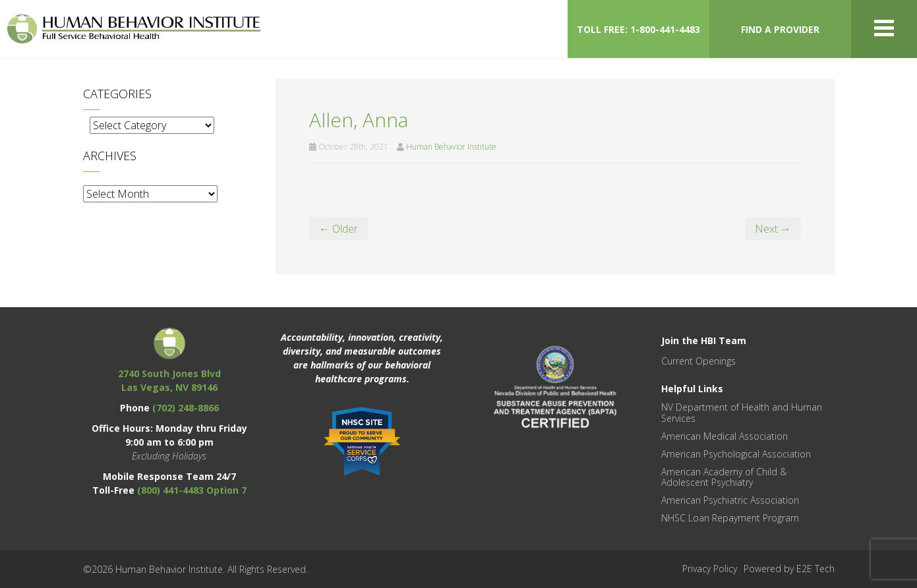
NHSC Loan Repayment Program (730, 518)
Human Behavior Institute (451, 147)
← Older (339, 229)
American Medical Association (725, 436)
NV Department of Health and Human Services (742, 413)
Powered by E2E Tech (789, 569)
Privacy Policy (710, 569)
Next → (773, 229)
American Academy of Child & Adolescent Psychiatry (724, 477)
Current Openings (698, 361)
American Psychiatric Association (730, 500)
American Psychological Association (736, 454)
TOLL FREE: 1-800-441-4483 (638, 29)
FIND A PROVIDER (780, 29)
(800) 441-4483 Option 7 (192, 490)
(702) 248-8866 (186, 408)
